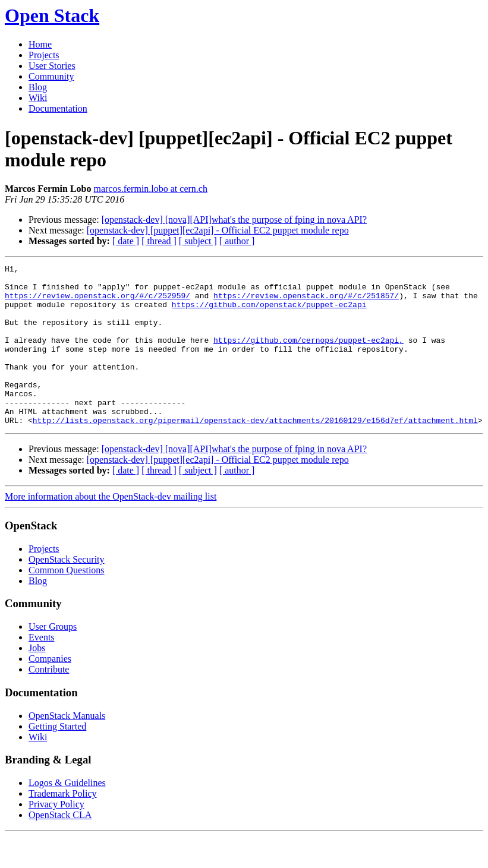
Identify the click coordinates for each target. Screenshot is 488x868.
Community (51, 76)
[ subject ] (198, 241)
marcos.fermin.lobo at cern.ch (150, 189)
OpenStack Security (67, 591)
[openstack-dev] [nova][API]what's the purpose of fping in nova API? (234, 220)
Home (40, 44)
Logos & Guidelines (67, 815)
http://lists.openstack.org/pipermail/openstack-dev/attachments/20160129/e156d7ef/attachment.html (255, 452)
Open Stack (52, 15)
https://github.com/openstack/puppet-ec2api (269, 313)
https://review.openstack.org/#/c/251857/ (306, 302)
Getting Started (57, 758)
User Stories (52, 66)
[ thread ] (159, 241)
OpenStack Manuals (67, 748)
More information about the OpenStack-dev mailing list (111, 528)
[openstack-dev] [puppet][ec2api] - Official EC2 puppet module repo (218, 230)
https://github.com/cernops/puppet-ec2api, (308, 356)
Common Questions (67, 602)
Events (42, 669)
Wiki (38, 98)
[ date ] (126, 241)
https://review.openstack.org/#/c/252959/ (97, 302)
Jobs (37, 680)
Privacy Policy (56, 836)
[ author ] (237, 241)
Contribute (49, 701)
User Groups (53, 659)
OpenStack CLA (60, 847)
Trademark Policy (63, 826)
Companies (50, 691)
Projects (44, 55)
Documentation (58, 108)
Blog (38, 87)
